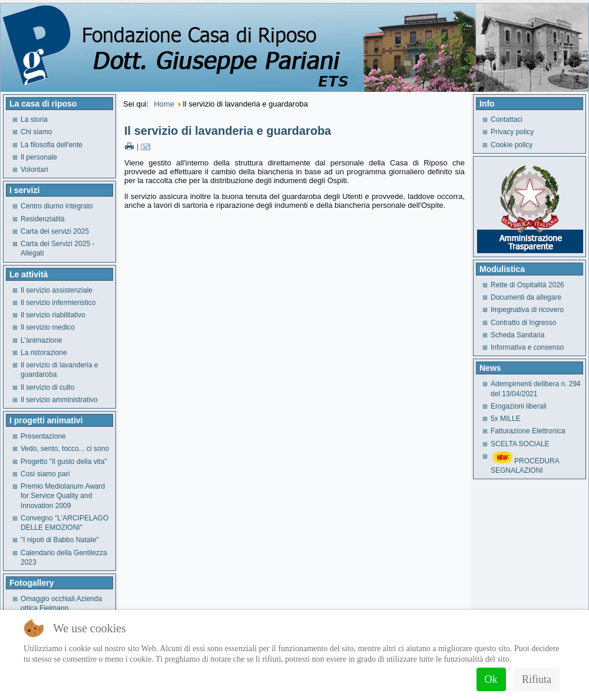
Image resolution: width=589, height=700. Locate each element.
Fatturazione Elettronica (528, 431)
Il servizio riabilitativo (53, 315)
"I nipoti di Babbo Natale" (60, 540)
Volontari (34, 170)
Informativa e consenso (527, 347)
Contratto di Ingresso (523, 323)
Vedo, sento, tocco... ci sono (65, 449)
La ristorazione (44, 353)
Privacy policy (512, 132)
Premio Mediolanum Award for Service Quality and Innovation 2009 (63, 496)
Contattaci (507, 120)
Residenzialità (43, 219)
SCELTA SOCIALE (520, 444)
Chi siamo (36, 132)
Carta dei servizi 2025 (55, 231)
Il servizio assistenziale (57, 290)
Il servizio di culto (47, 387)
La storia (34, 120)
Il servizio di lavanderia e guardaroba (228, 131)
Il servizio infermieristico (58, 303)
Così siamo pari (45, 474)
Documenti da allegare (526, 297)
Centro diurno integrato (57, 206)
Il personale (39, 157)
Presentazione (43, 436)
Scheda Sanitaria (517, 335)
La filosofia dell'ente (52, 145)
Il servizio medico (48, 327)
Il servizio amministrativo (59, 400)
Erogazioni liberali (519, 406)
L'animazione (41, 340)
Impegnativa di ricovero (527, 310)
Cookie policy (512, 145)
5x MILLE (506, 419)
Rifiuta (537, 679)
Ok (491, 679)
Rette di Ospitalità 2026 (527, 285)
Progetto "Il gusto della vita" (64, 462)
